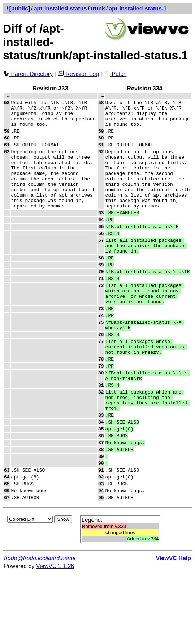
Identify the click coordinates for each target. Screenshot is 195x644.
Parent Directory (28, 74)
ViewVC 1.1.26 (55, 637)
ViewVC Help (173, 629)
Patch (115, 74)
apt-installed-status (60, 8)
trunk (98, 8)
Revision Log (78, 74)
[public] (19, 8)
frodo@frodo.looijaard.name (40, 629)
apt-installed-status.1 (138, 8)
